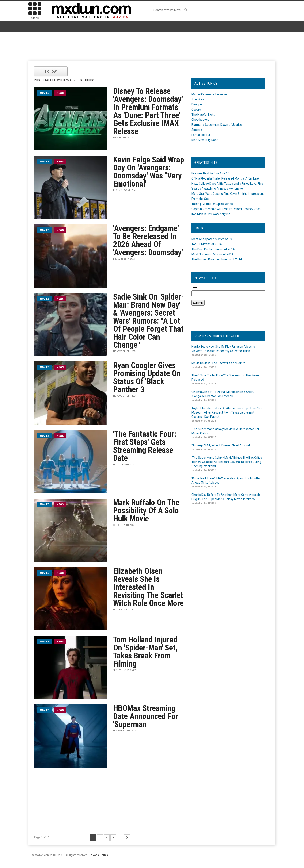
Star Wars (198, 99)
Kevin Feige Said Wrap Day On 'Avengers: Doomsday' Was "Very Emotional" (149, 172)
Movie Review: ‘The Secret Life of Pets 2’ (218, 363)
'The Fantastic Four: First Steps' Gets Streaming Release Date (145, 446)
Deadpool (198, 104)
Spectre (197, 130)
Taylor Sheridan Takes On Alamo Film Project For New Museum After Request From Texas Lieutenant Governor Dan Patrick (227, 412)
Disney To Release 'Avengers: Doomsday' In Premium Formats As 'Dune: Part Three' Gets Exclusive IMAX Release (148, 111)
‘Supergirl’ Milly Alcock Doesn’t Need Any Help (221, 445)
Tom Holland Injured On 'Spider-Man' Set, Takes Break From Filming (145, 652)
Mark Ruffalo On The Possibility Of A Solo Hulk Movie (146, 511)
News (60, 93)
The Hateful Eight (203, 115)
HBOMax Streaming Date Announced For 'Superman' (146, 716)
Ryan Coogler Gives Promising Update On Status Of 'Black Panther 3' (147, 377)
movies (45, 93)
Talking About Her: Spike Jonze (212, 204)
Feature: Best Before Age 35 (210, 173)
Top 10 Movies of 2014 (207, 244)
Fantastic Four (201, 135)
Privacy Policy (98, 855)
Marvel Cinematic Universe (209, 94)
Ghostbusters (200, 120)
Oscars (196, 110)
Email (195, 287)
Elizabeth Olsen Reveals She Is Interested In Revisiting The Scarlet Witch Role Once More (148, 587)
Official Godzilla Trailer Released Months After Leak (225, 178)
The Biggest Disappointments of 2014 (217, 259)
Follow (51, 71)
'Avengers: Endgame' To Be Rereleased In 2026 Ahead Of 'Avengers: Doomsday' (148, 240)
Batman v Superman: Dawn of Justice (217, 125)
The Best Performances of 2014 (213, 249)
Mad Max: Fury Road (205, 140)
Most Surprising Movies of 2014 (212, 254)
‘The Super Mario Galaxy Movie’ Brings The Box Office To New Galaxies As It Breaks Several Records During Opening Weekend (227, 462)
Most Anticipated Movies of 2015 (213, 239)
